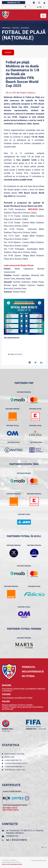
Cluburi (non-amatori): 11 (15, 767)
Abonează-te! (14, 3)
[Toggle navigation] (43, 16)
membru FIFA (31, 729)
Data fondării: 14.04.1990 (15, 754)
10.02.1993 (6, 731)
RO (39, 7)
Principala (6, 28)
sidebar (8, 53)
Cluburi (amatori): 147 (14, 760)
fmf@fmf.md (12, 836)
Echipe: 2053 (10, 757)
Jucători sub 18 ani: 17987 (15, 770)
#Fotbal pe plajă (15, 354)
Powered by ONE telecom (39, 861)
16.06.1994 (42, 729)
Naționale (25, 28)
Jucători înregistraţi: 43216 (16, 763)
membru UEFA (7, 729)
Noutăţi (15, 28)
